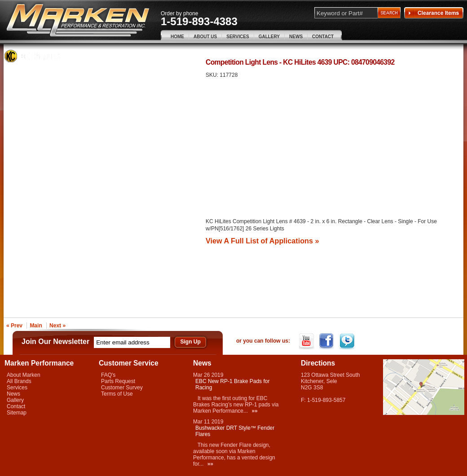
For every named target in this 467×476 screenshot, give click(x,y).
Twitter (348, 341)
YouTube (307, 341)
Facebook (328, 341)
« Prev (14, 326)
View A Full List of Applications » (262, 241)
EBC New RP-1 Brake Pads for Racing (232, 384)
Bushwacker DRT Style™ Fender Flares (235, 431)
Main (36, 326)
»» (254, 411)
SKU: (213, 75)
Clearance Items (434, 13)
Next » (57, 326)
